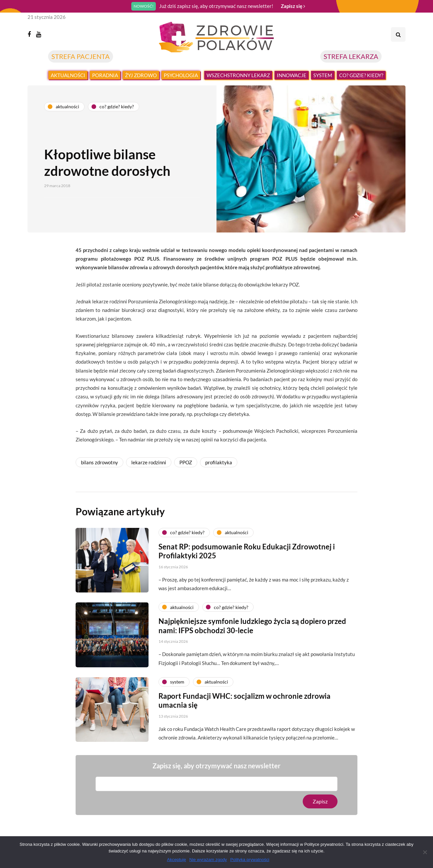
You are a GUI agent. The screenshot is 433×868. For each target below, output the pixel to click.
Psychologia (181, 75)
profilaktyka (219, 462)
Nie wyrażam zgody (208, 860)
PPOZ (186, 462)
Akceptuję (177, 860)
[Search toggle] (398, 34)
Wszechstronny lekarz (238, 75)
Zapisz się (293, 6)
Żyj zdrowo (141, 75)
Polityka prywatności (250, 860)
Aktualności (68, 75)
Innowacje (292, 75)
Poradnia (105, 75)
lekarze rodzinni (149, 462)
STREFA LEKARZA (351, 56)
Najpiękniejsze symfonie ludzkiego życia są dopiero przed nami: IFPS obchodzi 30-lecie (252, 631)
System (323, 75)
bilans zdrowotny (99, 462)
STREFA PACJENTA (81, 56)
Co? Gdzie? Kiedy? (361, 75)
